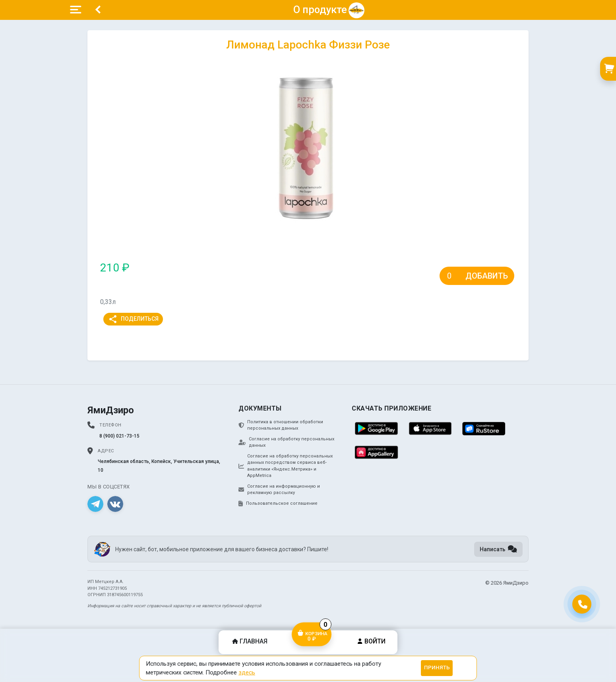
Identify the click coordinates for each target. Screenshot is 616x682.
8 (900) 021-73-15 (119, 436)
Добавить (487, 276)
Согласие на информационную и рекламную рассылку (279, 490)
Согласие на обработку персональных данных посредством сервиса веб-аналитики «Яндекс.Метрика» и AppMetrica (286, 466)
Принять (437, 667)
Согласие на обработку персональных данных (286, 442)
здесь (247, 672)
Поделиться (133, 319)
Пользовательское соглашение (278, 504)
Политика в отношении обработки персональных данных (281, 425)
